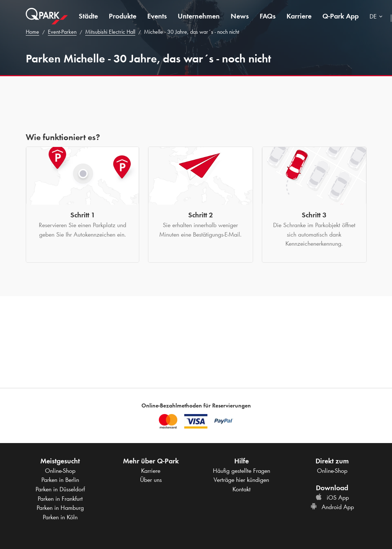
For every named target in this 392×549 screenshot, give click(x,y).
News (240, 16)
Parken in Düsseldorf (60, 489)
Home (32, 32)
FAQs (268, 16)
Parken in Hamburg (60, 508)
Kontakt (242, 489)
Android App (332, 507)
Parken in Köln (60, 517)
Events (157, 16)
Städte (88, 16)
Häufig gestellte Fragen (242, 471)
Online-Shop (60, 471)
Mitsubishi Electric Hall (110, 32)
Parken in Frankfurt (60, 499)
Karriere (299, 16)
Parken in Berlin (60, 480)
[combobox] (377, 17)
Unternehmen (199, 16)
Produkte (123, 16)
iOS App (332, 497)
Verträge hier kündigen (241, 480)
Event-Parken (62, 32)
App (341, 16)
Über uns (151, 480)
